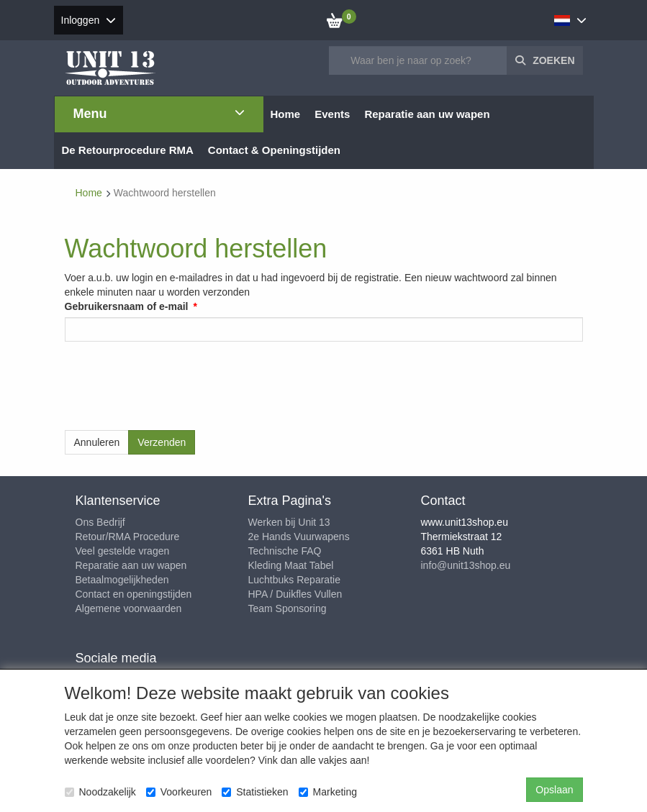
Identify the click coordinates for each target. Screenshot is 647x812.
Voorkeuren (179, 792)
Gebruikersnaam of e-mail (127, 306)
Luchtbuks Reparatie (294, 580)
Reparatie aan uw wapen (131, 565)
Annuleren (97, 442)
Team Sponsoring (288, 608)
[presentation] (174, 380)
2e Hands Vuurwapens (299, 537)
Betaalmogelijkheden (122, 580)
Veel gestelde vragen (123, 551)
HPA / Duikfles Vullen (295, 594)
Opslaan (554, 790)
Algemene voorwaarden (129, 608)
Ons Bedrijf (100, 522)
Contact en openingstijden (134, 594)
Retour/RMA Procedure (128, 537)
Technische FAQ (285, 551)
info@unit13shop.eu (466, 565)
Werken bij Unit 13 (289, 522)
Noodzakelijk (100, 792)
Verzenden (162, 442)
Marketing (328, 792)
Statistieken (255, 792)
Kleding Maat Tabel (291, 565)
